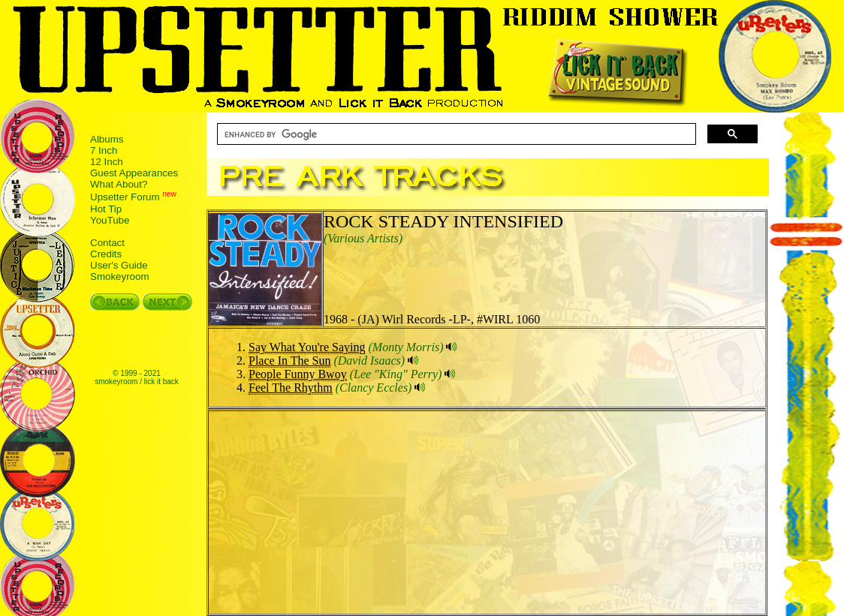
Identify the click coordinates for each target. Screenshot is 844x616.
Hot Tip (106, 209)
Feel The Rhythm (291, 388)
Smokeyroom (120, 276)
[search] (455, 134)
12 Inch (107, 162)
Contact (107, 243)
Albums (107, 139)
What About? (119, 184)
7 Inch (104, 150)
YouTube (110, 220)
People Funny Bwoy (298, 374)
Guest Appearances (134, 173)
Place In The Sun (289, 361)
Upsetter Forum (125, 198)
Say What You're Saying (307, 347)
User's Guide (119, 265)
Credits (106, 254)
